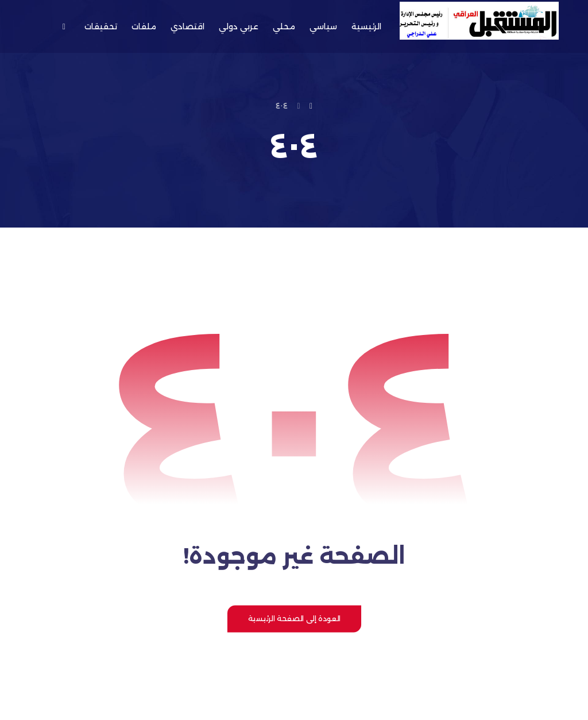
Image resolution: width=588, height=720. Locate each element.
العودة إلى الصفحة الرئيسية (294, 618)
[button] (63, 26)
